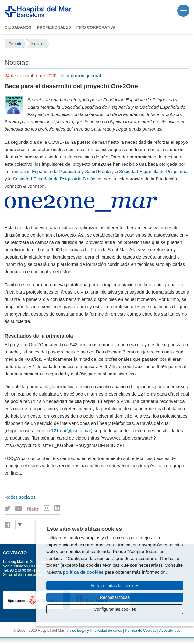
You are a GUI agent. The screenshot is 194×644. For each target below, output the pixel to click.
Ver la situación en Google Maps (29, 566)
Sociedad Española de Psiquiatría (153, 171)
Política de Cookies (141, 631)
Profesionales (54, 27)
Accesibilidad (170, 631)
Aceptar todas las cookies (115, 586)
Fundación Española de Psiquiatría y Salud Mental (61, 171)
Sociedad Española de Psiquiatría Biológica (57, 179)
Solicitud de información (22, 575)
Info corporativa (96, 27)
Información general (81, 76)
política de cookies (83, 572)
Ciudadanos (18, 27)
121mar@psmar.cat (71, 431)
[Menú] (183, 11)
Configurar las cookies (115, 609)
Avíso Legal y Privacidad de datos (95, 631)
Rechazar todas (115, 597)
